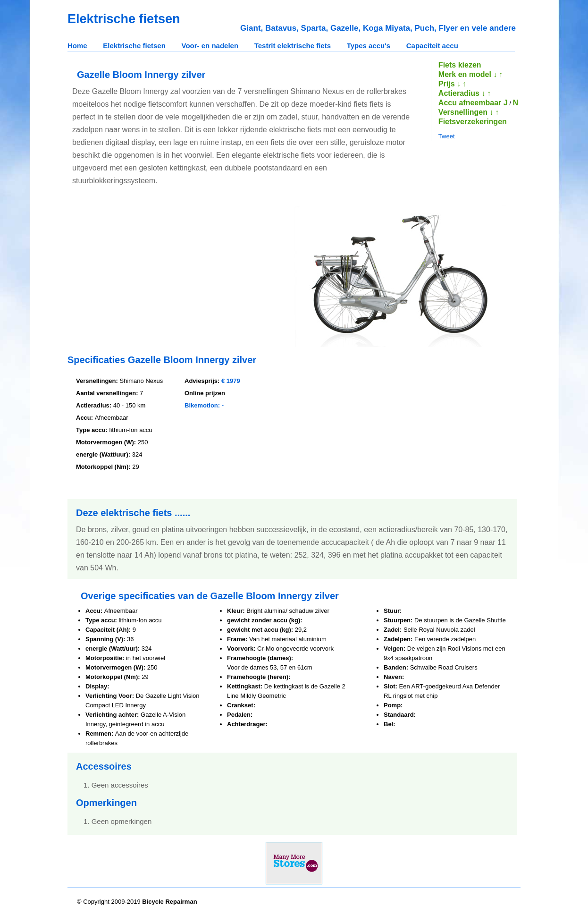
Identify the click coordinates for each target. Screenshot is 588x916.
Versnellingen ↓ (466, 112)
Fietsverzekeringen (473, 122)
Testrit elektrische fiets (293, 46)
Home (77, 46)
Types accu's (369, 46)
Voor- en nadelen (210, 46)
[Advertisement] (147, 271)
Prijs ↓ (449, 84)
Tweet (447, 136)
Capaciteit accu (432, 46)
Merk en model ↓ (468, 74)
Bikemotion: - (204, 405)
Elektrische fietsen (134, 46)
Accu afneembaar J (473, 103)
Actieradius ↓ (462, 93)
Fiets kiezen (460, 65)
